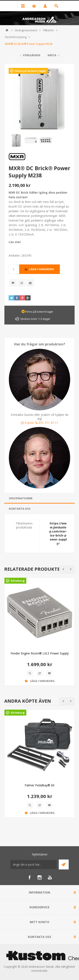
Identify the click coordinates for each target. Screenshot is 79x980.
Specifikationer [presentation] (21, 498)
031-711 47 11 (47, 423)
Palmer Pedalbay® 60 (39, 785)
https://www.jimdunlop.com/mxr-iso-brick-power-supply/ (58, 533)
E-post (27, 423)
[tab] (39, 498)
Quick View (30, 673)
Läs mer (15, 242)
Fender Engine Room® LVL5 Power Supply (40, 653)
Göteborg (18, 581)
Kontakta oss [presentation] (20, 509)
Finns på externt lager (31, 71)
